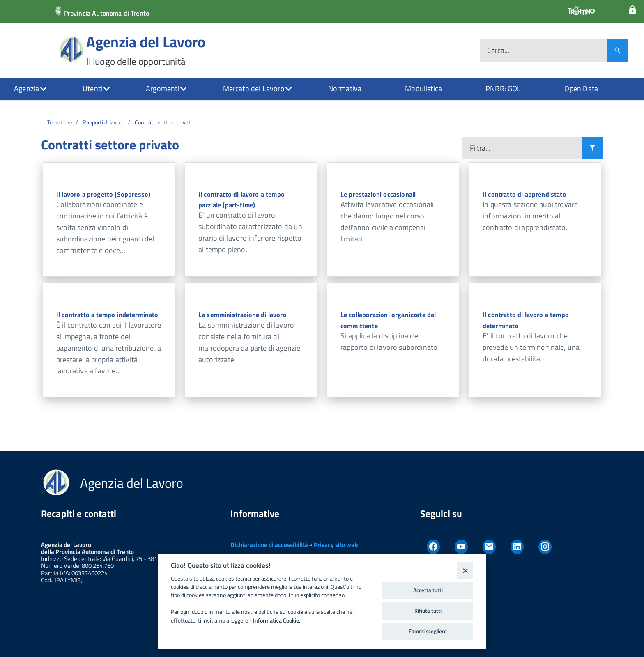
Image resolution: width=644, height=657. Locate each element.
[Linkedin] (517, 547)
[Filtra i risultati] (593, 148)
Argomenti (163, 88)
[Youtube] (461, 547)
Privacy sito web (336, 545)
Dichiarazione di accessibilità (269, 545)
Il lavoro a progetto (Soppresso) (103, 194)
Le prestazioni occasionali (378, 194)
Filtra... (480, 148)
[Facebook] (433, 547)
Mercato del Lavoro (254, 88)
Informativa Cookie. (277, 620)
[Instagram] (545, 547)
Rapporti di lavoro (103, 122)
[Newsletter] (489, 547)
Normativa (345, 88)
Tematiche (60, 122)
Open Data (581, 88)
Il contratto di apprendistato (524, 194)
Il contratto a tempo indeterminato (107, 315)
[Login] (632, 10)
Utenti (92, 88)
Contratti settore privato (164, 122)
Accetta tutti (428, 590)
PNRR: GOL (503, 88)
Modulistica (423, 88)
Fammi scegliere (428, 631)
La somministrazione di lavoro (243, 315)
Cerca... (498, 51)
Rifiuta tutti (428, 611)
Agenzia (26, 88)
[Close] (465, 570)
